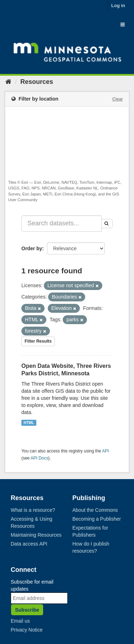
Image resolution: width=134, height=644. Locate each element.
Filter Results (38, 341)
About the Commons (95, 510)
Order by (32, 248)
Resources (37, 82)
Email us (20, 621)
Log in (118, 6)
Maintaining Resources (36, 535)
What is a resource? (33, 510)
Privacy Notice (27, 630)
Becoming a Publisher (97, 519)
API (105, 451)
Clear (118, 99)
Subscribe (27, 610)
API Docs (40, 458)
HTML (29, 423)
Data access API (29, 544)
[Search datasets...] (61, 224)
